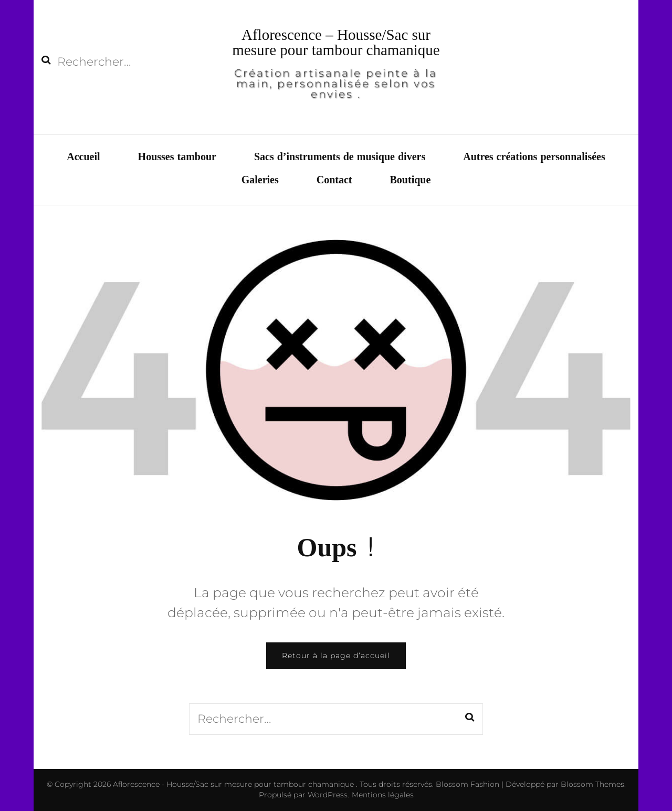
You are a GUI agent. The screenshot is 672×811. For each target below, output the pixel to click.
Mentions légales (383, 795)
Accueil (83, 157)
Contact (334, 180)
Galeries (260, 180)
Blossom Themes (591, 784)
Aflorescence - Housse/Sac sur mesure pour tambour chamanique (234, 784)
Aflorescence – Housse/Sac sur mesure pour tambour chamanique (336, 42)
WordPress (328, 795)
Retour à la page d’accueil (336, 656)
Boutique (411, 180)
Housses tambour (177, 157)
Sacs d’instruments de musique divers (340, 157)
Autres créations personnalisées (534, 157)
